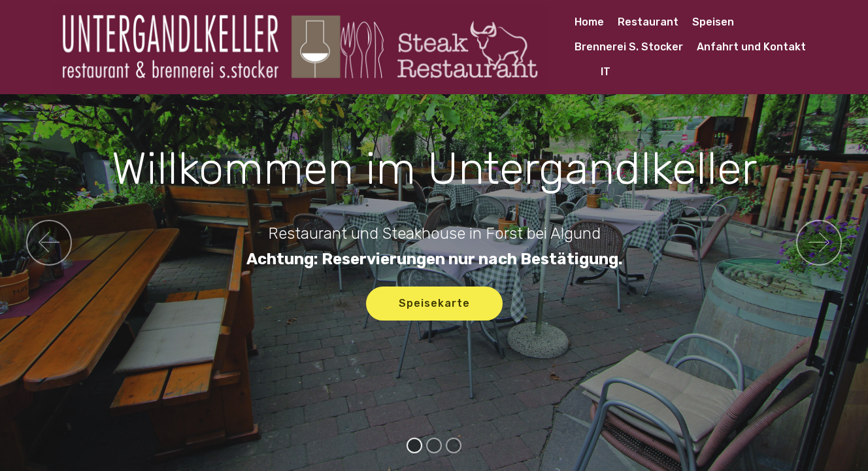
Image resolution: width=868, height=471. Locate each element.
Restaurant (648, 22)
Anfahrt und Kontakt (751, 47)
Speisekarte (434, 303)
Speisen (713, 22)
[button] (49, 243)
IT (593, 72)
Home (589, 22)
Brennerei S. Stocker (629, 47)
